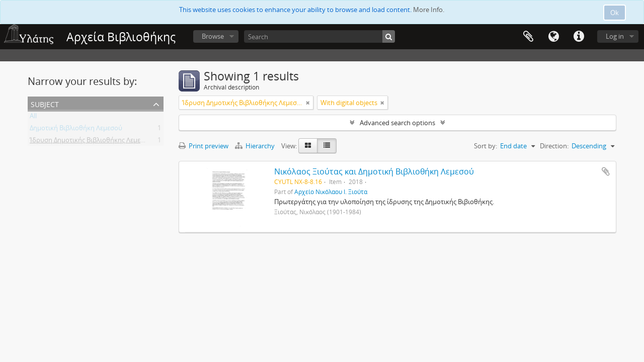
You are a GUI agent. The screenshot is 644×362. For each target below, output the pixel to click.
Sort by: (486, 146)
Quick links (579, 37)
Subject (45, 103)
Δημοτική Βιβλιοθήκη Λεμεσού (76, 130)
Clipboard (528, 37)
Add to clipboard (606, 171)
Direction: (554, 146)
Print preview (204, 146)
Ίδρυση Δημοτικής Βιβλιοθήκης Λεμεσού (91, 142)
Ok (615, 13)
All (33, 118)
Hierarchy (256, 146)
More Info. (429, 10)
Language (553, 37)
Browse (213, 36)
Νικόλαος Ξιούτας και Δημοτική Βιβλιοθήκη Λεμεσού (374, 171)
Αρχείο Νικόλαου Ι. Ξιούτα (331, 192)
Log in (615, 36)
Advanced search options (397, 123)
